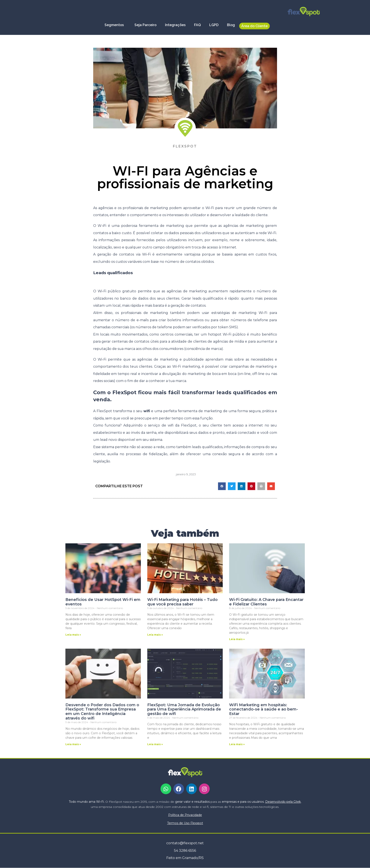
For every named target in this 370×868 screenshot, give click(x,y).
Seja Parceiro (145, 25)
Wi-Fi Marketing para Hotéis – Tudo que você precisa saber (182, 602)
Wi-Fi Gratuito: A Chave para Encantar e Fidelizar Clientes (266, 602)
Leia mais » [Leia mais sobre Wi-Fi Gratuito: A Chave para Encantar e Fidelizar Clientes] (237, 639)
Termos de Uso (185, 823)
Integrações (175, 25)
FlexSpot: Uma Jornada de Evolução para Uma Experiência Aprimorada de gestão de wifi (184, 709)
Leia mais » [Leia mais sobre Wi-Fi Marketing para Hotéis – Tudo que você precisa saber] (155, 635)
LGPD (214, 25)
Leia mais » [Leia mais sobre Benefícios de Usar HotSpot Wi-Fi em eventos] (73, 635)
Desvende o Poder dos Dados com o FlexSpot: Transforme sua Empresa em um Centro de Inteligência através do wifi (102, 712)
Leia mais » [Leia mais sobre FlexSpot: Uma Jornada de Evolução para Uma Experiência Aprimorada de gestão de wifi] (155, 744)
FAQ (197, 25)
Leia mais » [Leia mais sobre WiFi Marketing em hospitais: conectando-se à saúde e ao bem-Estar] (237, 744)
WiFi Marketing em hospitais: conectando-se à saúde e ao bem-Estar (264, 709)
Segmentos (115, 25)
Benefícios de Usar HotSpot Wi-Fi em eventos (103, 602)
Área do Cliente (254, 26)
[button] (222, 486)
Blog (231, 25)
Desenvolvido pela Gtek (283, 802)
